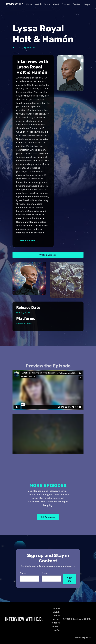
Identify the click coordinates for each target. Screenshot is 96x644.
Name (23, 573)
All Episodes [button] (48, 517)
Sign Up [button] (69, 579)
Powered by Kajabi (83, 638)
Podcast (66, 4)
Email (44, 573)
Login (87, 4)
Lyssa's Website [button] (27, 240)
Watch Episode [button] (48, 255)
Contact (77, 4)
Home (29, 4)
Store (47, 4)
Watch (38, 4)
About (56, 4)
